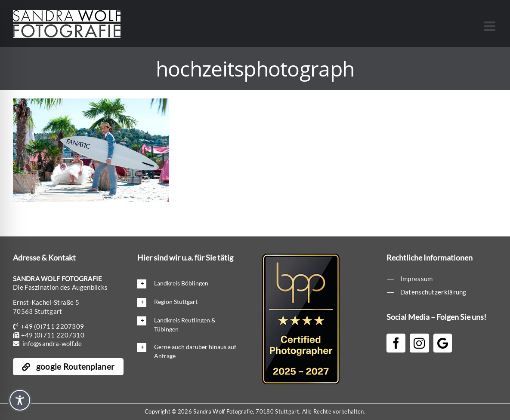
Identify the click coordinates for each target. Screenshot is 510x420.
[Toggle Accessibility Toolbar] (20, 400)
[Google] (443, 343)
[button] (187, 284)
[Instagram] (419, 343)
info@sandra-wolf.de (52, 343)
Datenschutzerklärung (433, 292)
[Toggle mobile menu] (491, 26)
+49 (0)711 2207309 (52, 326)
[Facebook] (396, 343)
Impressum (417, 279)
